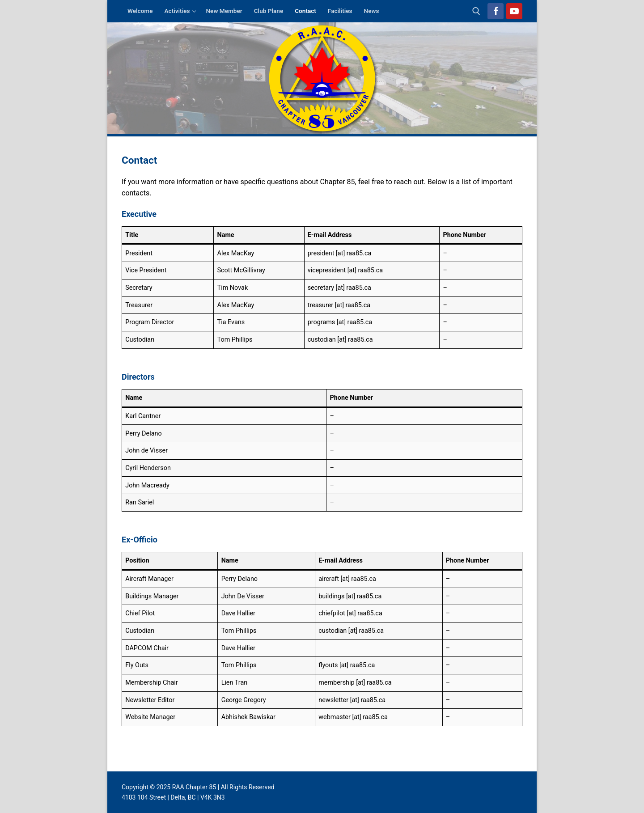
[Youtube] (514, 11)
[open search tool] (476, 11)
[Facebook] (496, 11)
